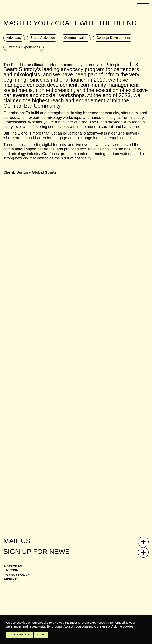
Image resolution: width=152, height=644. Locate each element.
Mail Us (17, 541)
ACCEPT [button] (41, 634)
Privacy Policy (17, 575)
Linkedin (11, 570)
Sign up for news (37, 552)
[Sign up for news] (143, 552)
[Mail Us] (143, 542)
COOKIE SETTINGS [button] (20, 634)
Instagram (13, 566)
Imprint (10, 579)
